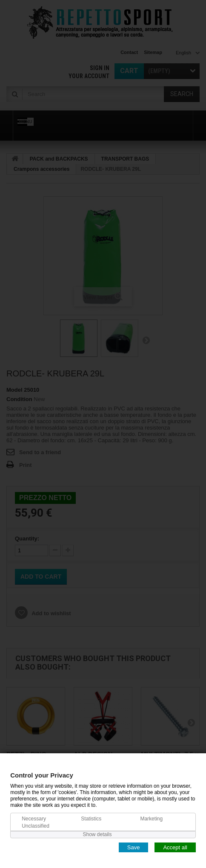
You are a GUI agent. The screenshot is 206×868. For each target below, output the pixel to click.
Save (134, 847)
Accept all (175, 847)
